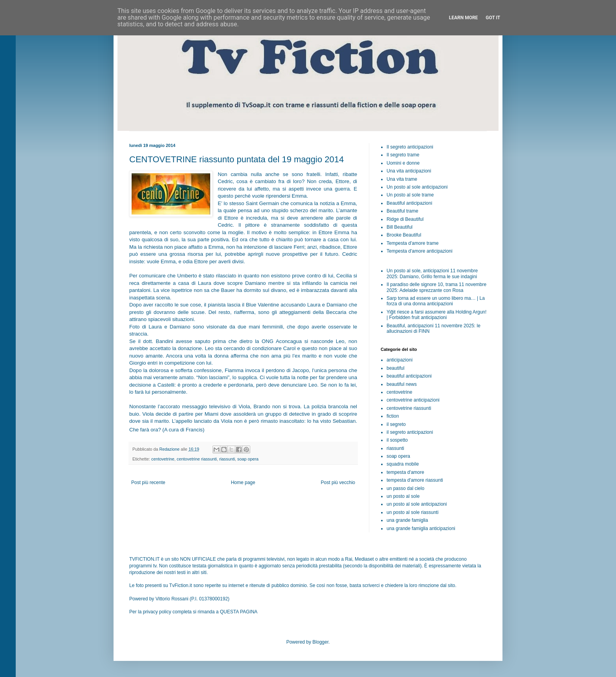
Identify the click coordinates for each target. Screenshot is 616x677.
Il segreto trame (403, 155)
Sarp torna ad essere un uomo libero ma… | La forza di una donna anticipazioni (436, 301)
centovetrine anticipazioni (413, 400)
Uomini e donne (403, 163)
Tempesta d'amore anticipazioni (420, 251)
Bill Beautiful (400, 227)
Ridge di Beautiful (405, 219)
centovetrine (163, 459)
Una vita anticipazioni (409, 171)
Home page (243, 483)
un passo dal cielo (405, 488)
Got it (493, 18)
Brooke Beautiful (404, 235)
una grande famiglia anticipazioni (421, 528)
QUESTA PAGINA (239, 612)
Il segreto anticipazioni (410, 147)
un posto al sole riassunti (412, 512)
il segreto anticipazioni (410, 432)
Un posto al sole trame (410, 195)
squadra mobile (403, 464)
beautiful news (402, 384)
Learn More (464, 18)
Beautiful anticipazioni (409, 203)
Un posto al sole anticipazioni (417, 187)
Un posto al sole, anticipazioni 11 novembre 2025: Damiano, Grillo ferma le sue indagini (432, 273)
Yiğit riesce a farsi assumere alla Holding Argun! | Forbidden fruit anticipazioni (436, 315)
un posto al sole (403, 496)
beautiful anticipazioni (409, 376)
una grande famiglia (407, 520)
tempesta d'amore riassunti (415, 480)
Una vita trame (402, 179)
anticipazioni (400, 360)
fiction (393, 416)
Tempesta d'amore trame (412, 243)
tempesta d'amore (405, 472)
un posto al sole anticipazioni (417, 504)
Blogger (320, 642)
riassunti (227, 459)
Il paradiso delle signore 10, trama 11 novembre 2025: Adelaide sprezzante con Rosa (436, 287)
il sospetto (397, 440)
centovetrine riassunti (197, 459)
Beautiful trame (402, 211)
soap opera (248, 459)
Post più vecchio (338, 483)
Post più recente (148, 483)
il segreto (396, 424)
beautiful (395, 368)
